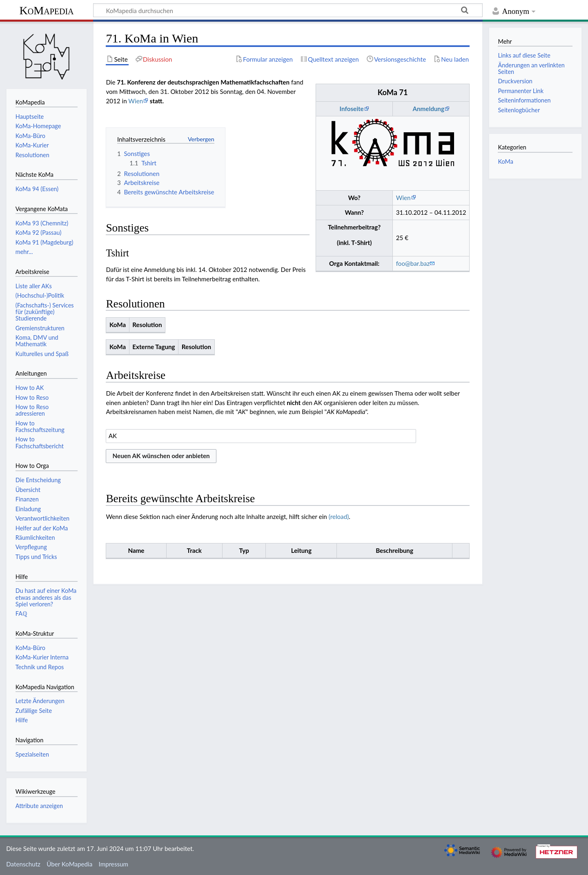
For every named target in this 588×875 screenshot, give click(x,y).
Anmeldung (428, 109)
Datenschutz (23, 864)
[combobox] (261, 436)
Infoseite (352, 109)
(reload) (339, 517)
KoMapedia (46, 10)
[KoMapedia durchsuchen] (288, 10)
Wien (403, 198)
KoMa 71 (393, 92)
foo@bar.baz (413, 263)
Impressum (114, 864)
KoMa (505, 161)
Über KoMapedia (69, 864)
